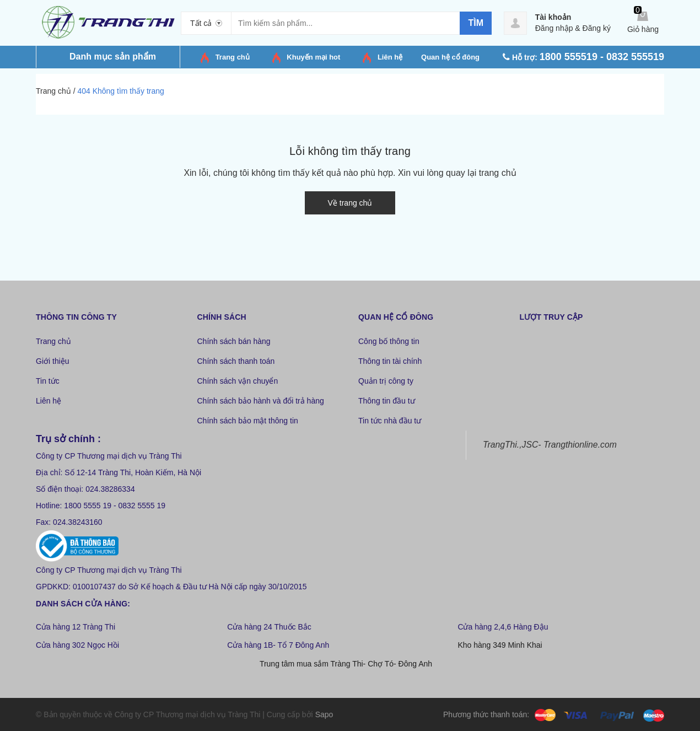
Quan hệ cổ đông (450, 57)
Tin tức (48, 381)
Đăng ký (597, 28)
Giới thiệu (53, 361)
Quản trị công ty (386, 381)
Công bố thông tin (389, 341)
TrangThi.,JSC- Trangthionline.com (550, 445)
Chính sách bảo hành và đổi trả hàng (261, 401)
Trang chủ (233, 57)
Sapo (324, 714)
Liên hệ (49, 401)
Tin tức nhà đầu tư (390, 421)
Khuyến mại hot (313, 57)
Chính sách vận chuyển (238, 381)
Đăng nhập (554, 28)
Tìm (476, 23)
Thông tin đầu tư (387, 401)
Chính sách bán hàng (234, 341)
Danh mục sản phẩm (113, 57)
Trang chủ (53, 341)
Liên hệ (390, 57)
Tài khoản (553, 17)
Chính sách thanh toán (236, 361)
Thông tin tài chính (390, 361)
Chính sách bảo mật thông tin (248, 421)
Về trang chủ (350, 203)
